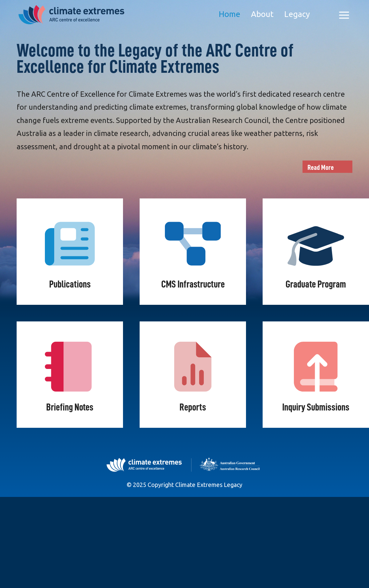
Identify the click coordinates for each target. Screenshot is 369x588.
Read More (321, 168)
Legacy (297, 14)
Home (230, 14)
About (262, 14)
